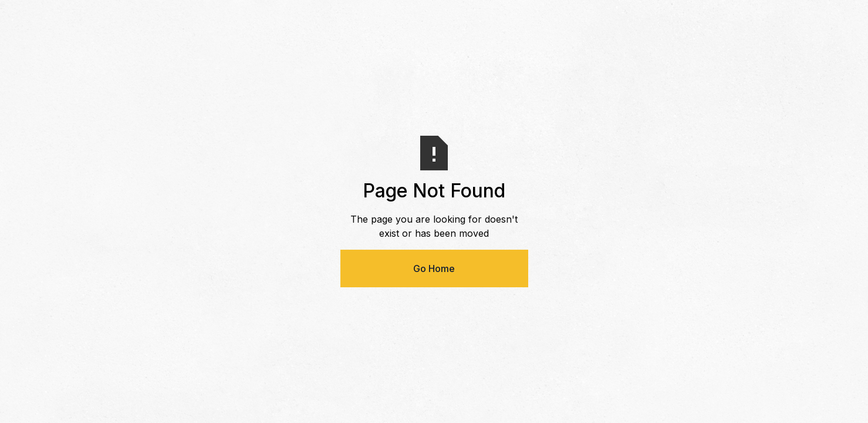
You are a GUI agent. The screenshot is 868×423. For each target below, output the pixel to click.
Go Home (434, 268)
